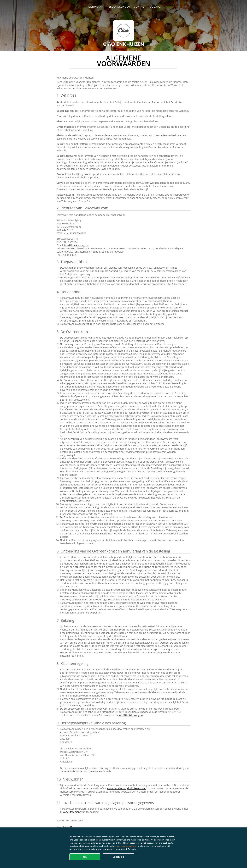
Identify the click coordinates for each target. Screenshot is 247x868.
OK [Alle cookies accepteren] (85, 857)
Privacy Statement (70, 812)
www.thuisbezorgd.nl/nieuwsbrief (127, 788)
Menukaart (96, 7)
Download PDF (65, 827)
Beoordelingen (119, 7)
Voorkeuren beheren (127, 846)
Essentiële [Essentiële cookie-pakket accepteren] (118, 857)
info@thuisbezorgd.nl (77, 245)
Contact (140, 7)
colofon (156, 7)
